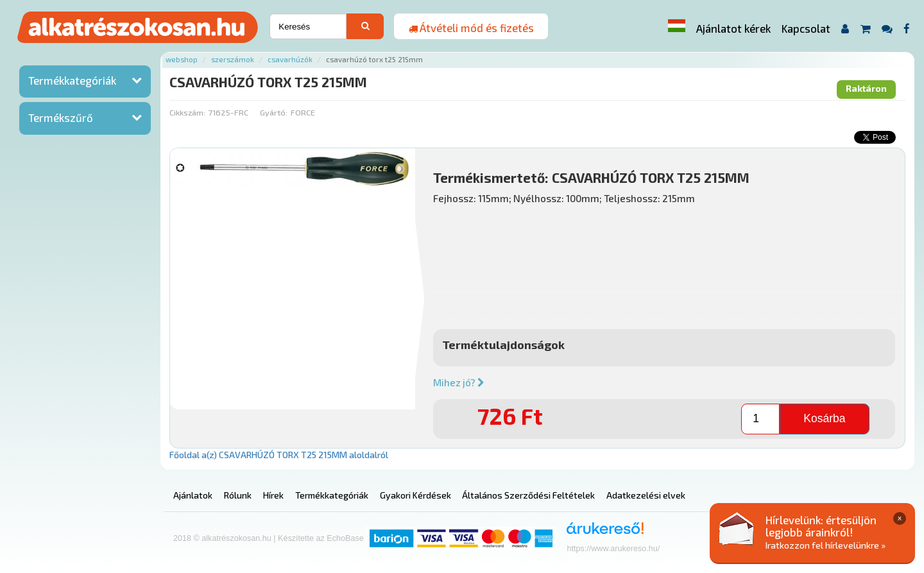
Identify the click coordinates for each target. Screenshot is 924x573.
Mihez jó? (459, 382)
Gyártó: (274, 112)
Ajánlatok (193, 495)
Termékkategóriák (72, 80)
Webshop (182, 59)
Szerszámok (233, 59)
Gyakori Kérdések (415, 495)
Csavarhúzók (290, 59)
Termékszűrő (61, 117)
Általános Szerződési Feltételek (528, 495)
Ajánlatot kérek (733, 28)
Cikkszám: (187, 112)
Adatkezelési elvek (646, 495)
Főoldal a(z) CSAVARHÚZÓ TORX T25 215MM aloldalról (279, 455)
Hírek (273, 495)
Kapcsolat (806, 28)
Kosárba (824, 418)
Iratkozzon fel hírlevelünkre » (826, 545)
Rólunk (238, 495)
